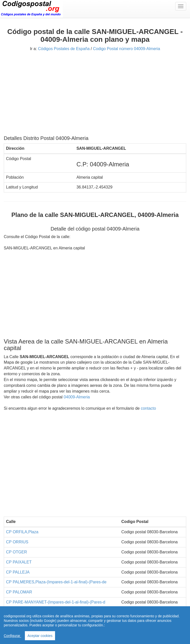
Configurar (12, 636)
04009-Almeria (77, 397)
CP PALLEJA (18, 572)
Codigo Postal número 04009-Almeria (127, 49)
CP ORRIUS (17, 542)
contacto (148, 408)
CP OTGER (16, 552)
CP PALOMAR (19, 592)
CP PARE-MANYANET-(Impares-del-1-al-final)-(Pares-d (56, 602)
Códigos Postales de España (64, 49)
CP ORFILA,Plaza (22, 532)
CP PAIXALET (19, 562)
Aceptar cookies (40, 636)
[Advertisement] (95, 95)
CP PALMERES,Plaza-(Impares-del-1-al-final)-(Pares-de (56, 582)
